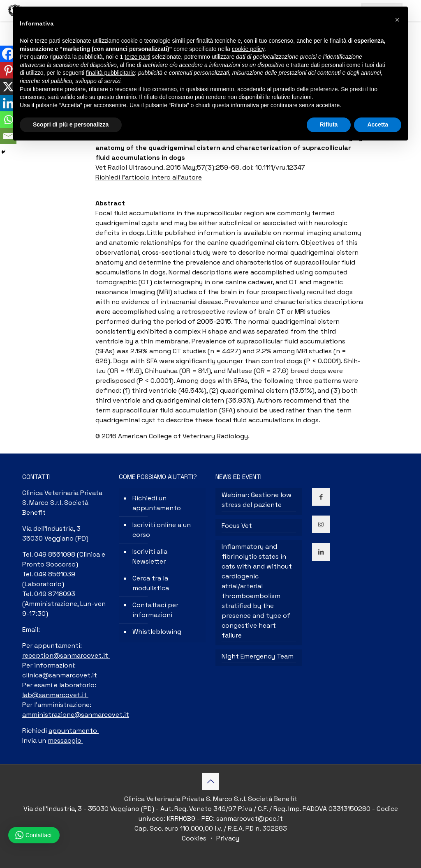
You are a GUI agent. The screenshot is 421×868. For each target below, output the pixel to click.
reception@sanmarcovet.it (66, 655)
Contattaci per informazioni (155, 610)
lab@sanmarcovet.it (55, 695)
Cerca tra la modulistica (151, 583)
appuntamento (74, 731)
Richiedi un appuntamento (157, 503)
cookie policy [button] (248, 49)
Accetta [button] (378, 124)
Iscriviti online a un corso (162, 530)
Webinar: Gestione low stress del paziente (257, 500)
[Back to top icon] (210, 781)
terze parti (137, 57)
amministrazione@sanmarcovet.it (76, 715)
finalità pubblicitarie (110, 73)
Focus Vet (237, 526)
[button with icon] (321, 497)
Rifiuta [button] (329, 124)
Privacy (227, 838)
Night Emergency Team (258, 656)
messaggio (65, 740)
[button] (397, 20)
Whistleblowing (157, 632)
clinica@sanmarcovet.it (60, 675)
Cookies (195, 838)
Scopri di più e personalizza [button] (71, 124)
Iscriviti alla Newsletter (150, 556)
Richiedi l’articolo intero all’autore (149, 177)
